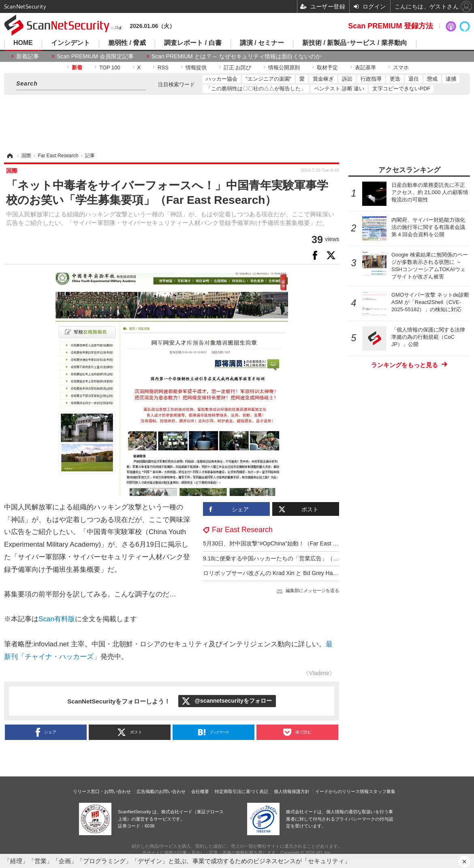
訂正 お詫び (238, 67)
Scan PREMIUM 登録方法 (391, 26)
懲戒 (432, 79)
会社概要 (200, 791)
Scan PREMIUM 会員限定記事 (95, 56)
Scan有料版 (57, 619)
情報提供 (196, 67)
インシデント (70, 43)
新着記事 (28, 56)
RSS (163, 67)
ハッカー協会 (222, 79)
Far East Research (242, 530)
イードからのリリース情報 (342, 791)
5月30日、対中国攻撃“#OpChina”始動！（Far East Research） (283, 543)
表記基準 (365, 67)
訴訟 (347, 79)
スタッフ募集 (382, 791)
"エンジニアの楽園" (268, 79)
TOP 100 (110, 67)
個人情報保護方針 (292, 791)
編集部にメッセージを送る (312, 590)
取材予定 (327, 67)
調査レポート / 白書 (193, 43)
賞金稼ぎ (323, 79)
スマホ (401, 67)
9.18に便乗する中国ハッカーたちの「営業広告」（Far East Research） (295, 558)
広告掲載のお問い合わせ (161, 791)
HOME (23, 43)
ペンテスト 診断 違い (339, 89)
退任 (414, 79)
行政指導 (371, 79)
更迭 (395, 79)
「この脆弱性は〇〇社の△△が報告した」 (256, 89)
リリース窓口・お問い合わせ (102, 791)
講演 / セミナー (262, 43)
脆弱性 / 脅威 (127, 43)
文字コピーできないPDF (401, 89)
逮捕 (451, 79)
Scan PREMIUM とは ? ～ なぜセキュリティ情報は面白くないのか (236, 56)
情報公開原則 (284, 67)
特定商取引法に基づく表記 (241, 791)
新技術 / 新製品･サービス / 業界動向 (355, 43)
